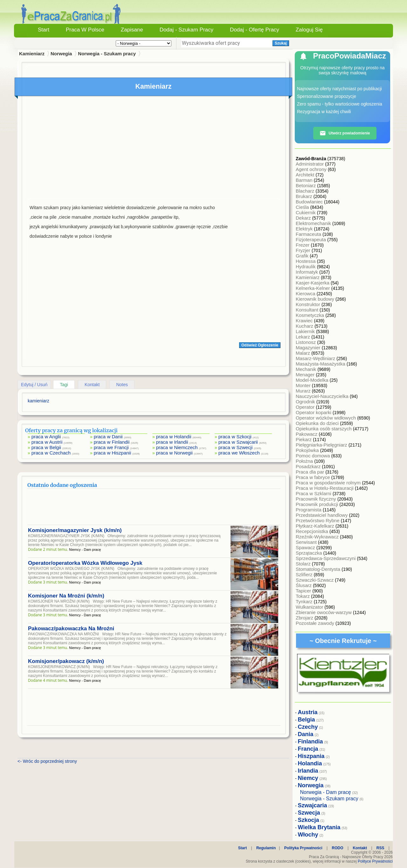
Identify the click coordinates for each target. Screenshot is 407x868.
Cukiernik (306, 212)
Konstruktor (309, 304)
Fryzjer (304, 250)
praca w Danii (108, 437)
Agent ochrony (312, 169)
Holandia (310, 763)
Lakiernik (306, 331)
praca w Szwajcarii (238, 442)
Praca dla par (310, 472)
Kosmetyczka (310, 315)
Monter (304, 385)
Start (44, 30)
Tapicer (304, 591)
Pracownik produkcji (318, 504)
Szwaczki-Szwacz (315, 580)
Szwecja (309, 813)
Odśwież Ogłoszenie (260, 345)
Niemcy (308, 778)
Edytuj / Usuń (34, 385)
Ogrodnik (306, 402)
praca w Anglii (46, 437)
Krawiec (305, 321)
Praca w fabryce (314, 477)
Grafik (303, 256)
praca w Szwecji (236, 447)
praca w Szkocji (235, 437)
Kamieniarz (308, 277)
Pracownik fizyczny (317, 499)
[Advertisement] (154, 149)
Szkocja (309, 820)
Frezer (303, 245)
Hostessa (306, 261)
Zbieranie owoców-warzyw (324, 612)
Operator (306, 407)
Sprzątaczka (310, 553)
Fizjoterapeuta (311, 239)
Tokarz (303, 596)
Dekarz (304, 218)
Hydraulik (306, 267)
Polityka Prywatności (303, 848)
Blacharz (306, 191)
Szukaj (281, 43)
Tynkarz (305, 601)
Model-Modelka (313, 380)
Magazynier (309, 348)
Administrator (310, 164)
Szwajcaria (313, 805)
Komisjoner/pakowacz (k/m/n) (66, 661)
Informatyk (307, 272)
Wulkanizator (310, 607)
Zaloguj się (309, 30)
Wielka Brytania (319, 827)
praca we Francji (111, 447)
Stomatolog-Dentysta (319, 569)
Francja (308, 749)
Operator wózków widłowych (326, 418)
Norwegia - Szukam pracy (107, 54)
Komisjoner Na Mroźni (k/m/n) (66, 596)
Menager (306, 375)
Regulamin (266, 848)
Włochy (308, 835)
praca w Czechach (51, 453)
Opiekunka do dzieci (318, 423)
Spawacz (306, 547)
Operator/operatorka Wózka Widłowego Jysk (85, 563)
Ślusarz (304, 585)
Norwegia (61, 54)
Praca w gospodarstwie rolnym (329, 483)
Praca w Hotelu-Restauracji (325, 488)
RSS (380, 848)
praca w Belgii (46, 447)
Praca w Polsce (85, 30)
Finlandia (310, 742)
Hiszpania (311, 756)
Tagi (64, 385)
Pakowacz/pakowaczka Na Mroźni (71, 629)
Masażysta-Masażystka (321, 364)
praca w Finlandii (112, 442)
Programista (309, 510)
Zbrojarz (305, 618)
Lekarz (304, 337)
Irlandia (308, 771)
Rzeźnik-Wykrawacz (318, 537)
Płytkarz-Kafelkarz (316, 526)
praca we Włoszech (239, 453)
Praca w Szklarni (314, 493)
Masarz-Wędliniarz (316, 358)
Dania (306, 734)
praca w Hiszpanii (113, 453)
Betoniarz (307, 185)
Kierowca (306, 294)
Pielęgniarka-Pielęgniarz (322, 445)
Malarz (304, 353)
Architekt (306, 175)
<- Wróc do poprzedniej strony (47, 761)
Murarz (304, 391)
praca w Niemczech (177, 447)
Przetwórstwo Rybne (318, 520)
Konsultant (308, 310)
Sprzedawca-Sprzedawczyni (326, 558)
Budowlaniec (310, 202)
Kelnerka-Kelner (314, 288)
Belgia (307, 720)
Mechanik (307, 369)
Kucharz (305, 326)
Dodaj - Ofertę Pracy (255, 30)
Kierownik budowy (316, 299)
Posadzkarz (309, 466)
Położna (305, 461)
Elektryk (305, 229)
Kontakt (92, 385)
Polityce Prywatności (375, 861)
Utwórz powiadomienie (345, 133)
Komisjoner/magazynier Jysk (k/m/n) (75, 530)
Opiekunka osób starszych (324, 429)
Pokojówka (308, 450)
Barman (305, 180)
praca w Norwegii (174, 453)
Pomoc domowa (314, 456)
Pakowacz (307, 434)
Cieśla (303, 207)
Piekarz (304, 439)
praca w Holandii (174, 437)
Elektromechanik (314, 223)
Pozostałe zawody (316, 623)
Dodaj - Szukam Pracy (186, 30)
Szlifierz (305, 574)
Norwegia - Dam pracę (326, 792)
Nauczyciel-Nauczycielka (323, 396)
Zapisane (132, 30)
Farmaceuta (309, 234)
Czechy (308, 727)
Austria (308, 712)
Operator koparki (314, 412)
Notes (122, 385)
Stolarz (304, 564)
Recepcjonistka (313, 531)
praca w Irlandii (172, 442)
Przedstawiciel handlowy (322, 515)
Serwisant (307, 542)
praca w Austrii (47, 442)
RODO (338, 848)
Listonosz (307, 342)
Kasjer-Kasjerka (313, 283)
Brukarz (305, 196)
